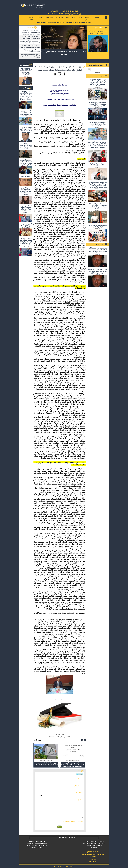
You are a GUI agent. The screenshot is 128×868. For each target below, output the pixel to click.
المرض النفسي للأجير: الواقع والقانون (98, 165)
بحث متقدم (98, 72)
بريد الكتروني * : (78, 785)
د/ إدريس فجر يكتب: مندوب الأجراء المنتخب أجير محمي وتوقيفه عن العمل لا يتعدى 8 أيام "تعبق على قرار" (98, 250)
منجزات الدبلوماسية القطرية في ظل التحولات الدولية (98, 226)
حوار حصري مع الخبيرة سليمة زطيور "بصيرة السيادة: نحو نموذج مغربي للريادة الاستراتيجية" (30, 46)
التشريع (97, 17)
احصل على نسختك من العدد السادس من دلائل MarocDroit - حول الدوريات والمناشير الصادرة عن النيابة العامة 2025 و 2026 (30, 32)
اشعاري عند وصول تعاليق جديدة (73, 821)
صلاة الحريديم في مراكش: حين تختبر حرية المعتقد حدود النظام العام (30, 51)
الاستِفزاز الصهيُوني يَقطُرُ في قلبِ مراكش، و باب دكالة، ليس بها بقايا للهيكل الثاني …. (26, 162)
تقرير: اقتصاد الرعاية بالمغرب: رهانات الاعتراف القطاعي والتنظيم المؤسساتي (46, 764)
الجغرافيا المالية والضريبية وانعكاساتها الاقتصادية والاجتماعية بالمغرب (26, 146)
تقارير (67, 17)
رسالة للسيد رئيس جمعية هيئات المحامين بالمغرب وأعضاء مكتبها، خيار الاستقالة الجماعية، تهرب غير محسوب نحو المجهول (26, 95)
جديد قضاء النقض (31, 19)
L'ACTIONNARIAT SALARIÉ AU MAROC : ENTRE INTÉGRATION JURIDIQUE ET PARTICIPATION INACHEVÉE (26, 72)
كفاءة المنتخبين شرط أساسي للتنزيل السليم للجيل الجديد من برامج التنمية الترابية (30, 42)
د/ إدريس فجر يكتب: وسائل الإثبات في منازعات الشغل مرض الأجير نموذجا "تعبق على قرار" (98, 271)
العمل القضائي (87, 19)
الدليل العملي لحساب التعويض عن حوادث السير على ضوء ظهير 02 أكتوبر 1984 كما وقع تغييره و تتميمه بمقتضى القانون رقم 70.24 (98, 185)
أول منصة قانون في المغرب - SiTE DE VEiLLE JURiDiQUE (64, 14)
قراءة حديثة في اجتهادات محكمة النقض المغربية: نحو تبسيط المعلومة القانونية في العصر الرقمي (30, 56)
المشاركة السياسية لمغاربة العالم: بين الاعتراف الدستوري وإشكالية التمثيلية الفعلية (26, 191)
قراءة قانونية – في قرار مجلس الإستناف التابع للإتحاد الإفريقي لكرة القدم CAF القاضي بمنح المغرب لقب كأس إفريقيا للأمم (26, 243)
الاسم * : (80, 778)
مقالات (80, 17)
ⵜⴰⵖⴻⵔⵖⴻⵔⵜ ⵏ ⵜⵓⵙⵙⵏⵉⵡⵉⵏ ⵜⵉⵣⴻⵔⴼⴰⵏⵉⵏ (64, 11)
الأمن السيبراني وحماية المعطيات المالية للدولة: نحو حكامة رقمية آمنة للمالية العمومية (26, 209)
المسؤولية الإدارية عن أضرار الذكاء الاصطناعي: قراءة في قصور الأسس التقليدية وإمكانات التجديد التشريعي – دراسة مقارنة (98, 145)
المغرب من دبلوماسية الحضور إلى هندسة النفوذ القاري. (26, 225)
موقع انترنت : (79, 792)
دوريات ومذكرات (59, 17)
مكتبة (73, 17)
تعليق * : (80, 800)
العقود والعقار (49, 17)
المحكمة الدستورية (26, 176)
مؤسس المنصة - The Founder (64, 866)
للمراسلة (40, 17)
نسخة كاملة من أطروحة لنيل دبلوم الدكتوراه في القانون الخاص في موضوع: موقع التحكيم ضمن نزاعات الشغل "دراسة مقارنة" (73, 764)
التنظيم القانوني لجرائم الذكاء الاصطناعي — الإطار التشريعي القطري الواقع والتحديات (30, 38)
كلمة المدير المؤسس (98, 28)
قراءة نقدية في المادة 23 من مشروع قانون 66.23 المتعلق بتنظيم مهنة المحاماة (26, 130)
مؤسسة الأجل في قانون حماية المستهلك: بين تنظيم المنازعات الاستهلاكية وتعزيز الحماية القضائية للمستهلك (98, 206)
